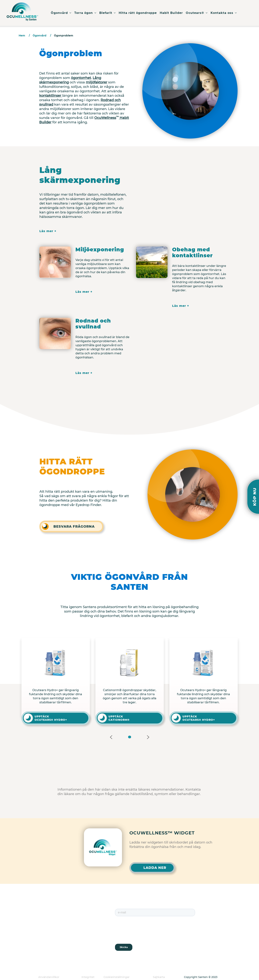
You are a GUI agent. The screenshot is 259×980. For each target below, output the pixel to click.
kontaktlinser (51, 96)
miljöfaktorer (97, 82)
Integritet (88, 977)
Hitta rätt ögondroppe (138, 13)
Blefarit (108, 13)
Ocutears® (197, 13)
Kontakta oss (224, 13)
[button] (130, 737)
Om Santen (78, 920)
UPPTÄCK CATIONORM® (119, 718)
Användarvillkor (49, 977)
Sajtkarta (159, 977)
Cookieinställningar (117, 977)
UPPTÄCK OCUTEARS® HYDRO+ (51, 718)
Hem (22, 36)
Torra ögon (85, 13)
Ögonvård (61, 13)
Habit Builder (171, 13)
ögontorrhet (81, 78)
